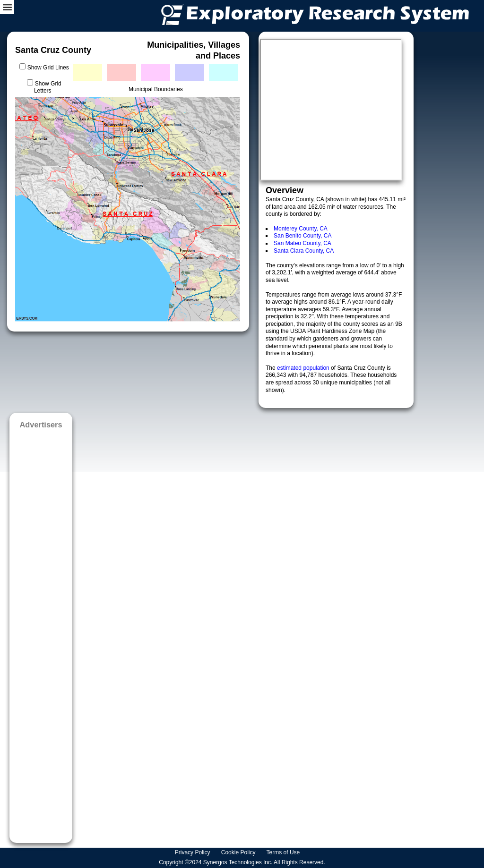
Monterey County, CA (301, 229)
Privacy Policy (193, 852)
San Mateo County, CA (302, 243)
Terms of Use (284, 852)
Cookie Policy (239, 852)
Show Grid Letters (48, 87)
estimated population (304, 368)
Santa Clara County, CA (304, 251)
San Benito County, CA (303, 236)
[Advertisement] (41, 633)
